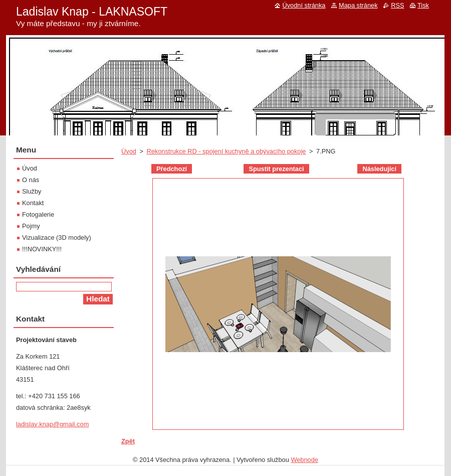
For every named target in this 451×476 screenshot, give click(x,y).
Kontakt (33, 203)
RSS (397, 5)
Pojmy (31, 226)
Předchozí (172, 169)
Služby (32, 191)
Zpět (128, 441)
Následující (379, 169)
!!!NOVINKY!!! (42, 249)
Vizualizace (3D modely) (57, 237)
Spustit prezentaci (276, 169)
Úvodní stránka (304, 5)
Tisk (423, 5)
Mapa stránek (358, 5)
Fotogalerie (38, 214)
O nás (31, 180)
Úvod (129, 151)
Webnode (304, 460)
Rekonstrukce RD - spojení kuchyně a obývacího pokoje (226, 151)
